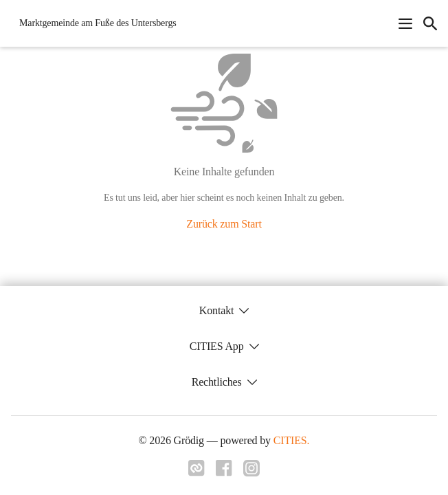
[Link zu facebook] (224, 472)
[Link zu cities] (197, 472)
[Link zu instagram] (251, 472)
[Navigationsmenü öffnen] (405, 23)
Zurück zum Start (224, 224)
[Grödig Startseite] (94, 23)
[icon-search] (430, 23)
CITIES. (292, 440)
